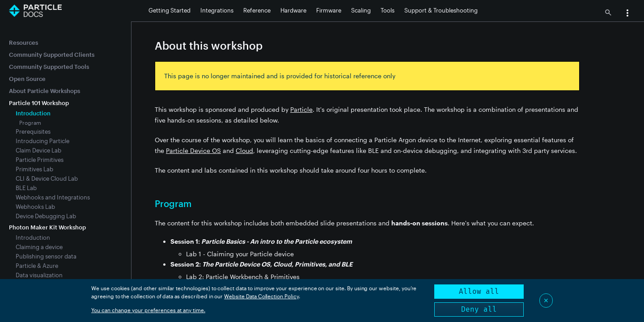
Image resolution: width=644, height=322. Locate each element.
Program (30, 123)
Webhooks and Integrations (53, 197)
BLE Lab (26, 188)
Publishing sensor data (46, 256)
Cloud (244, 150)
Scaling (361, 10)
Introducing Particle (42, 141)
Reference (257, 10)
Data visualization (39, 275)
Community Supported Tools (49, 67)
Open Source (27, 79)
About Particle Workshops (44, 91)
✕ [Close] (546, 300)
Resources (23, 42)
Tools (388, 10)
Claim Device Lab (38, 150)
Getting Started (169, 10)
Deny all (479, 309)
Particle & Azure (37, 266)
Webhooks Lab (35, 207)
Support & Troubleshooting (441, 10)
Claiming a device (39, 247)
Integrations (217, 10)
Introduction (33, 237)
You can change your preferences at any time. (148, 310)
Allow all (479, 291)
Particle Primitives (40, 160)
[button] (627, 14)
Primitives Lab (34, 169)
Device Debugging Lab (46, 216)
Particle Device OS (193, 150)
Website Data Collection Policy (261, 296)
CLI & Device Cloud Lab (47, 178)
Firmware (329, 10)
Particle (301, 109)
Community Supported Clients (52, 55)
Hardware (293, 10)
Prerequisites (33, 131)
